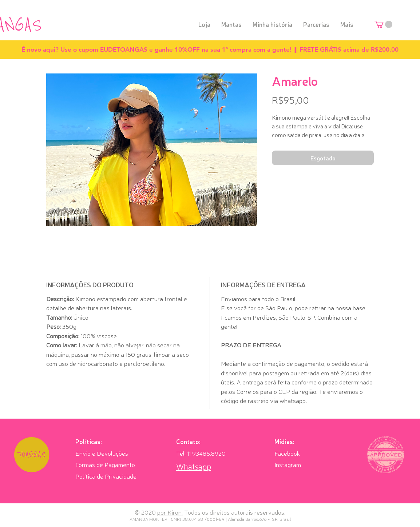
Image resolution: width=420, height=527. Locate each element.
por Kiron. (170, 512)
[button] (383, 24)
